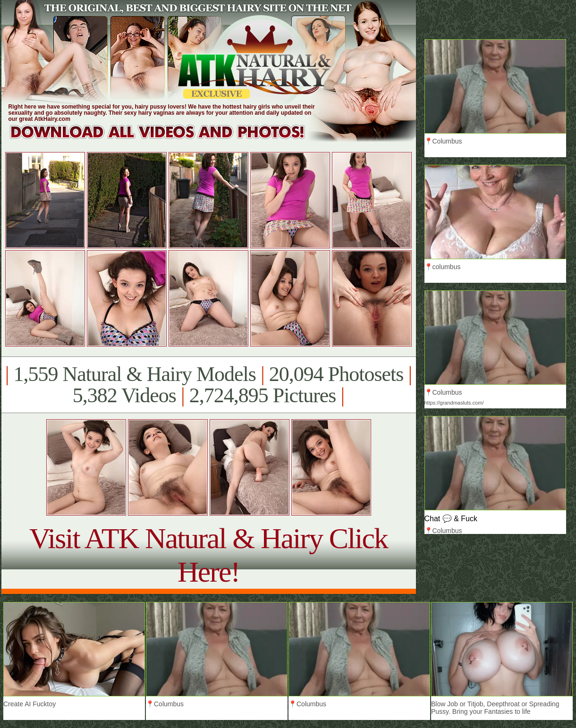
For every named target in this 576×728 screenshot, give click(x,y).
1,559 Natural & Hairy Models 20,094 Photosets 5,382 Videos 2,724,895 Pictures (208, 385)
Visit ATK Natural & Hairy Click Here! (208, 555)
